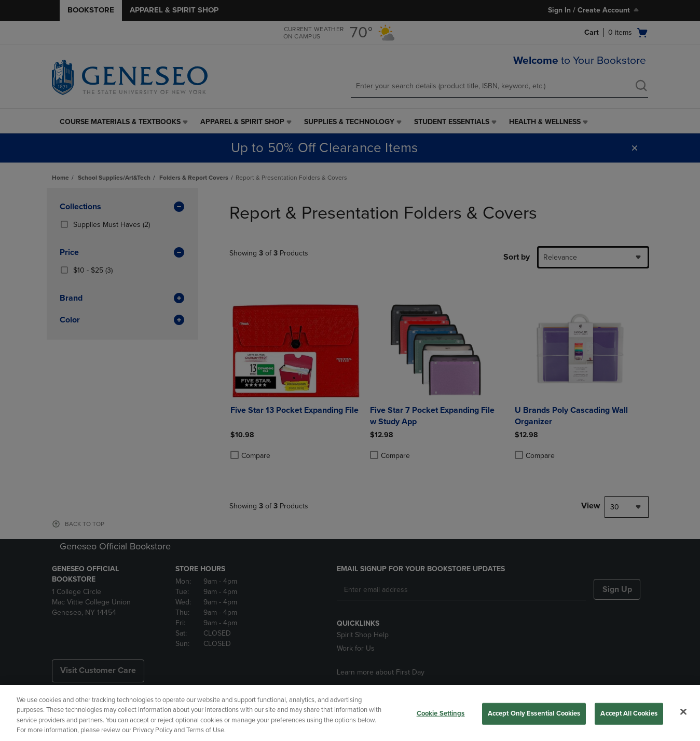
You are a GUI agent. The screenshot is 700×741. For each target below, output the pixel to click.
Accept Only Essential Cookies (534, 713)
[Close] (683, 711)
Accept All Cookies (629, 713)
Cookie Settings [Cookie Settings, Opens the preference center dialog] (441, 713)
